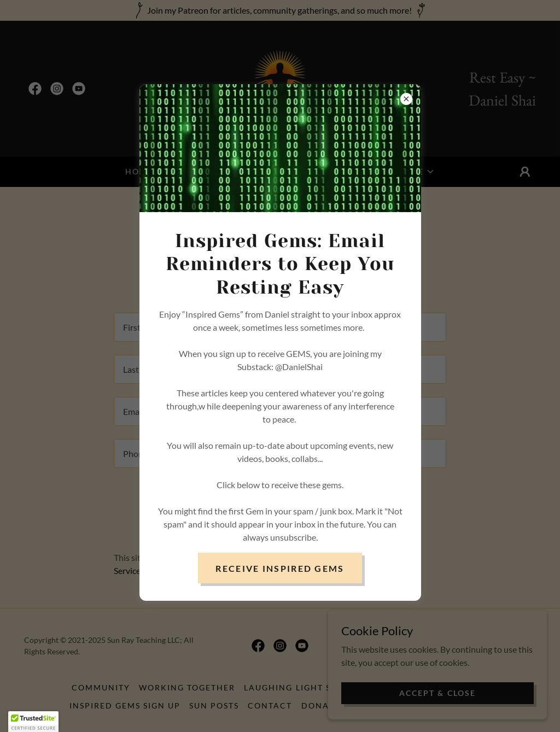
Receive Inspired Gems (280, 568)
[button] (33, 722)
